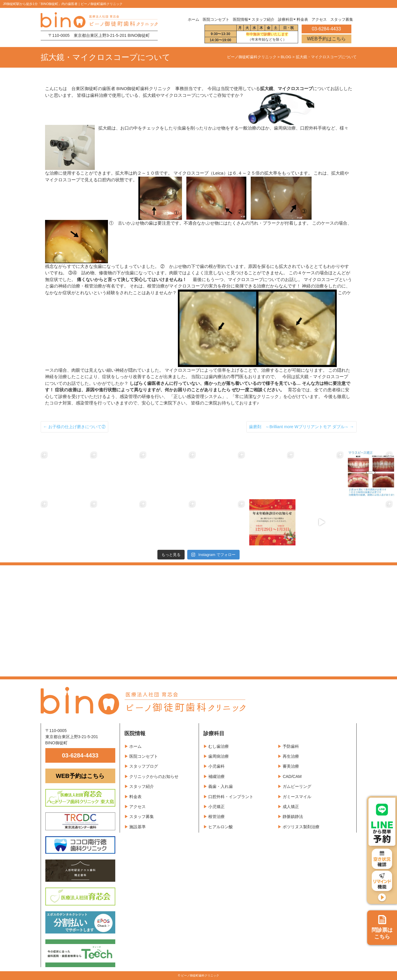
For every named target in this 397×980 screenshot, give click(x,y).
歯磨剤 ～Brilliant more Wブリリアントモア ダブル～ (301, 427)
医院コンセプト (144, 756)
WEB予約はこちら (326, 39)
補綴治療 (216, 776)
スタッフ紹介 (142, 786)
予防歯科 (291, 746)
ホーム (194, 20)
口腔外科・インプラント (231, 797)
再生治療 (291, 756)
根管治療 (216, 817)
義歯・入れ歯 (221, 786)
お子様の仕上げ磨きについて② (75, 427)
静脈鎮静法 (293, 817)
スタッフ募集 (142, 817)
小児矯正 (216, 807)
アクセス (138, 807)
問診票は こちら (382, 928)
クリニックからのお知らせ (154, 776)
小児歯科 (216, 766)
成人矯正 (291, 807)
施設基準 (138, 827)
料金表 (135, 797)
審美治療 (291, 766)
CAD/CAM (292, 776)
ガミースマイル (297, 797)
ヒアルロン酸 (221, 827)
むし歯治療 (219, 746)
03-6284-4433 (80, 755)
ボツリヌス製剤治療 (301, 827)
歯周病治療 (219, 756)
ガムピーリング (297, 786)
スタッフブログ (144, 766)
